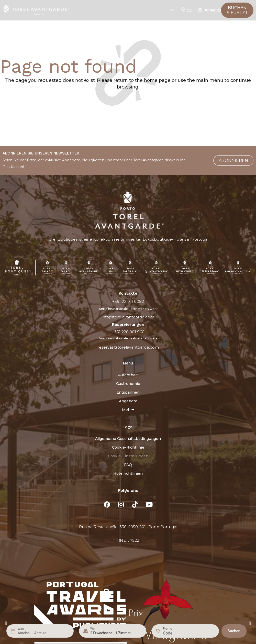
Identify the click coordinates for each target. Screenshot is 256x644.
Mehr (128, 410)
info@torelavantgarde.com (128, 317)
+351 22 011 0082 (128, 301)
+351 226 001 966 (128, 332)
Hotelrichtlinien (128, 473)
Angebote (128, 401)
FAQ (128, 465)
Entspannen (128, 392)
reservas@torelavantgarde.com (128, 347)
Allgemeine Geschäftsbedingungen (128, 439)
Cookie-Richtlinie (128, 447)
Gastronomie (128, 384)
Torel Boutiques (62, 239)
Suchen (234, 631)
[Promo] (175, 633)
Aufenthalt (128, 375)
